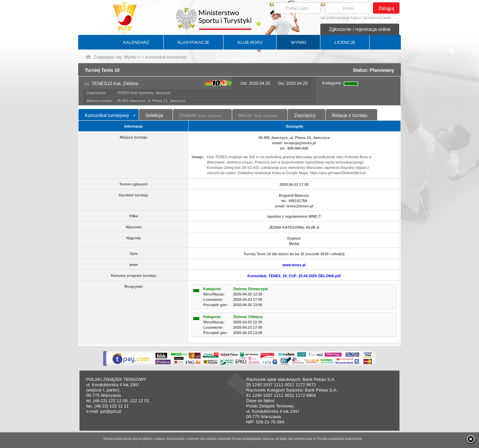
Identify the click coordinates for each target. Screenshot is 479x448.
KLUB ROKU (250, 42)
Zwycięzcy (305, 115)
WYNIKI (298, 42)
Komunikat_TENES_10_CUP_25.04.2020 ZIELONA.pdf (294, 276)
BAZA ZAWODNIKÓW (240, 59)
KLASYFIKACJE (193, 42)
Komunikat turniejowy (107, 115)
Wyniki (130, 57)
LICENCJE (345, 42)
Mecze (258, 115)
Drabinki (201, 115)
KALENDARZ (136, 42)
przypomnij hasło (377, 18)
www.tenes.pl (294, 265)
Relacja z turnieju (350, 115)
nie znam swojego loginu (341, 18)
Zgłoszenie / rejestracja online (360, 29)
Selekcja (154, 115)
